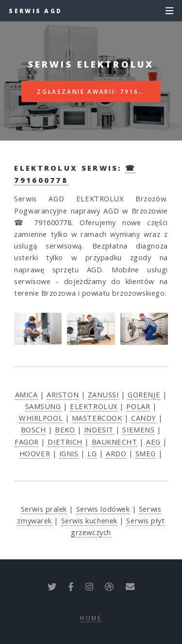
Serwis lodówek (103, 509)
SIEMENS (138, 429)
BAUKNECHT (115, 442)
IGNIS (69, 453)
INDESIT (99, 429)
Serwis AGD (35, 11)
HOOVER (35, 453)
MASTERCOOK (97, 418)
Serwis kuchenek (89, 520)
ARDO (116, 453)
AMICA (26, 394)
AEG (153, 442)
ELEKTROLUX (94, 406)
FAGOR (27, 442)
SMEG (146, 453)
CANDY (144, 418)
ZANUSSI (103, 394)
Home (91, 618)
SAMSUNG (43, 406)
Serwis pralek (44, 509)
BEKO (65, 429)
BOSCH (33, 429)
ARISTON (63, 394)
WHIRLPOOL (41, 418)
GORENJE (144, 394)
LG (92, 453)
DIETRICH (65, 442)
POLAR (138, 406)
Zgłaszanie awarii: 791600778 (99, 91)
